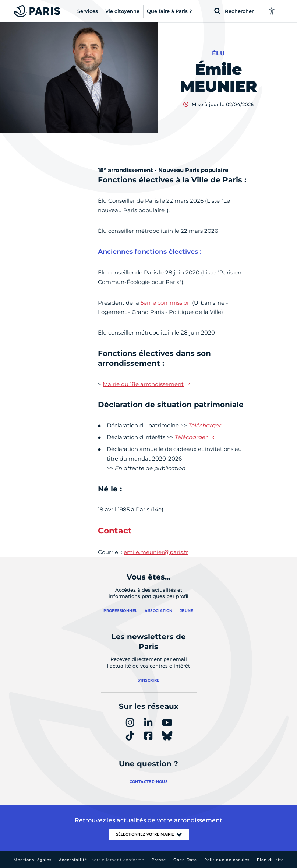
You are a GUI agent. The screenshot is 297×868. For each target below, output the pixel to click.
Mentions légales (33, 860)
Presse (159, 860)
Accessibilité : (102, 860)
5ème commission (166, 303)
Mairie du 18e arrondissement (143, 384)
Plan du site (270, 860)
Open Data (185, 860)
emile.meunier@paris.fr (156, 552)
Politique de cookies (227, 860)
